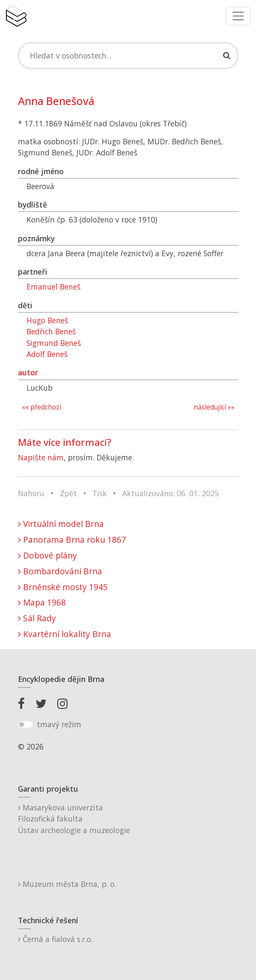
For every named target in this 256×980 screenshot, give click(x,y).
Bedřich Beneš (51, 331)
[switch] (25, 725)
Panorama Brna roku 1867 (72, 540)
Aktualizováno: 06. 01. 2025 (171, 493)
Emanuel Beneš (53, 287)
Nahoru (31, 493)
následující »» (214, 407)
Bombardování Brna (60, 571)
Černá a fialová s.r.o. (55, 939)
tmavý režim (59, 724)
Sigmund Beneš (54, 343)
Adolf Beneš (47, 354)
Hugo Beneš (47, 320)
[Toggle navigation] (238, 16)
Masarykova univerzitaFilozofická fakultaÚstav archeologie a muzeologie (74, 819)
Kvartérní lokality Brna (65, 634)
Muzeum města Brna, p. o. (67, 884)
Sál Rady (37, 618)
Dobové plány (47, 555)
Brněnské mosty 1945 (63, 587)
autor (28, 372)
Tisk (100, 493)
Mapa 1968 (42, 602)
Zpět (68, 493)
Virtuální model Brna (61, 524)
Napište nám (41, 457)
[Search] (128, 56)
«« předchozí (41, 407)
